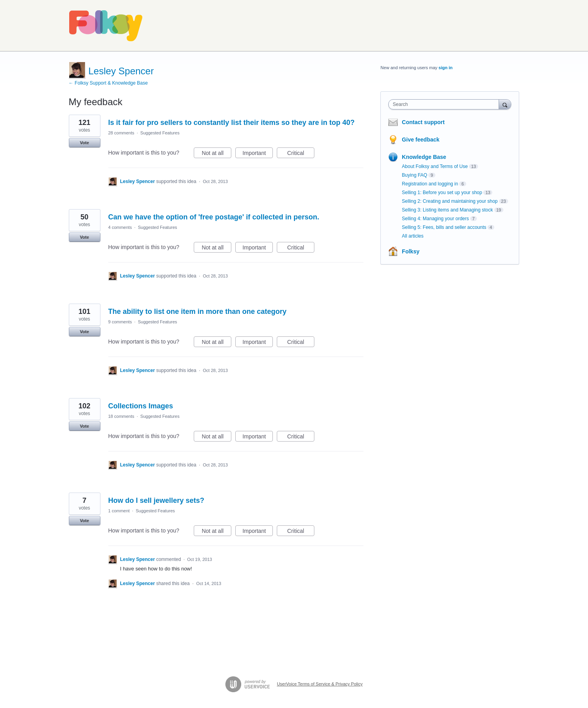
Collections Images (141, 406)
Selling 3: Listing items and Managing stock (447, 210)
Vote (84, 143)
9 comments (120, 322)
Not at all (216, 154)
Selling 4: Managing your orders (435, 219)
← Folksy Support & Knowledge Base (108, 83)
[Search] (505, 104)
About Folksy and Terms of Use (435, 166)
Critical (301, 154)
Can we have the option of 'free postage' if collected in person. (214, 217)
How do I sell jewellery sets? (156, 500)
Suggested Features (160, 133)
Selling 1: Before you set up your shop (442, 193)
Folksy (410, 251)
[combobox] (445, 104)
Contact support (423, 122)
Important (258, 154)
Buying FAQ (414, 175)
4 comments (120, 227)
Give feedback (421, 140)
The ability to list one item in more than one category (198, 312)
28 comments (121, 133)
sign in (445, 68)
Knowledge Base (424, 157)
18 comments (121, 416)
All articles (413, 236)
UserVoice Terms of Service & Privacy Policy (320, 684)
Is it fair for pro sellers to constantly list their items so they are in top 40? (232, 123)
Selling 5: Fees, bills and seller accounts (444, 227)
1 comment (119, 511)
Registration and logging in (430, 184)
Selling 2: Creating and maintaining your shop (450, 201)
